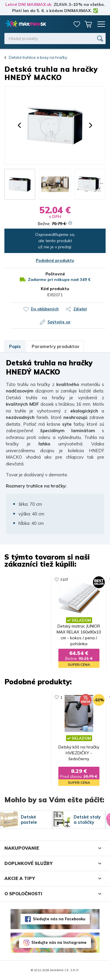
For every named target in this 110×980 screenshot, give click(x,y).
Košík (88, 24)
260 (94, 697)
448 (94, 579)
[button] (19, 125)
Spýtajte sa (59, 322)
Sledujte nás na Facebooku (59, 919)
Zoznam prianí (77, 24)
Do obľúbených (45, 309)
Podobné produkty (55, 260)
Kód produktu (55, 289)
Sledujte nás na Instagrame (59, 943)
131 (39, 697)
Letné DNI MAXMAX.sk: (29, 4)
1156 (40, 579)
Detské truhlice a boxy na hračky (38, 57)
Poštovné (55, 274)
